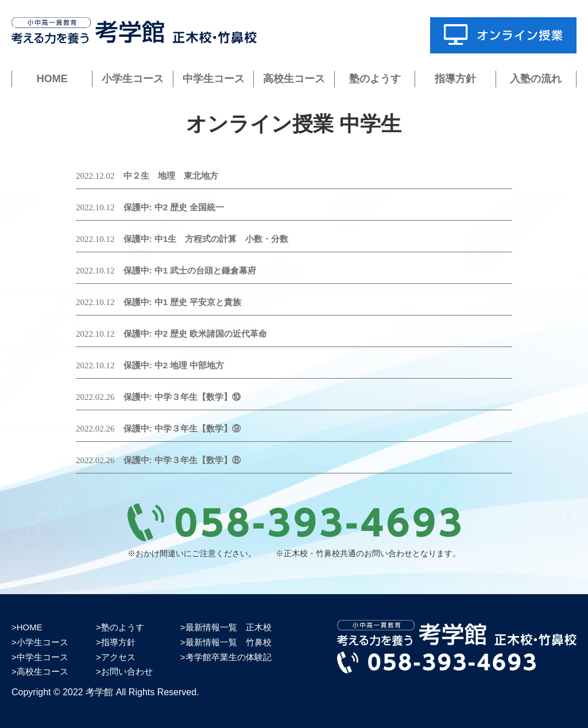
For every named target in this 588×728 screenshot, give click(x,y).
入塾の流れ (536, 79)
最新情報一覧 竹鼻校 (229, 642)
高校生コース (294, 79)
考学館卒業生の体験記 (229, 657)
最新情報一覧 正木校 (229, 627)
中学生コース (214, 79)
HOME (52, 79)
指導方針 (455, 79)
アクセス (118, 657)
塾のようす (375, 79)
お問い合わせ (127, 671)
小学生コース (133, 79)
